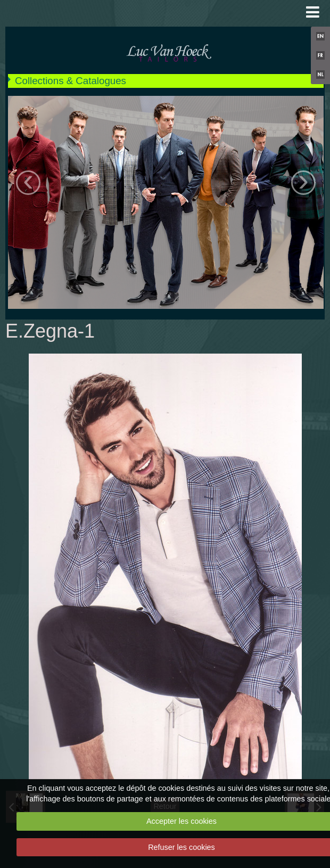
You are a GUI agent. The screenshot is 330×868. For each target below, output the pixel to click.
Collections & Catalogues (71, 81)
